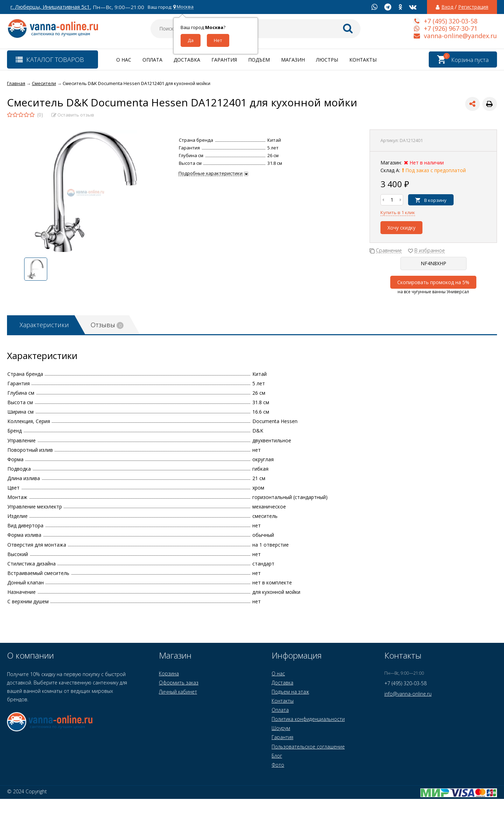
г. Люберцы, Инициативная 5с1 (50, 7)
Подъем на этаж (290, 692)
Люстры (327, 60)
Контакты (363, 60)
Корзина (169, 673)
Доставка (187, 60)
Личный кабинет (178, 692)
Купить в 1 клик (398, 212)
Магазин (293, 60)
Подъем (259, 60)
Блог (277, 756)
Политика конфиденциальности (308, 719)
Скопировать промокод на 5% (433, 282)
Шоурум (281, 728)
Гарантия (224, 60)
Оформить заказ (179, 683)
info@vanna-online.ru (408, 694)
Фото (278, 765)
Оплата (152, 60)
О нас (124, 60)
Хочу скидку (401, 228)
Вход (447, 7)
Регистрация (473, 7)
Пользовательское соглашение (308, 747)
